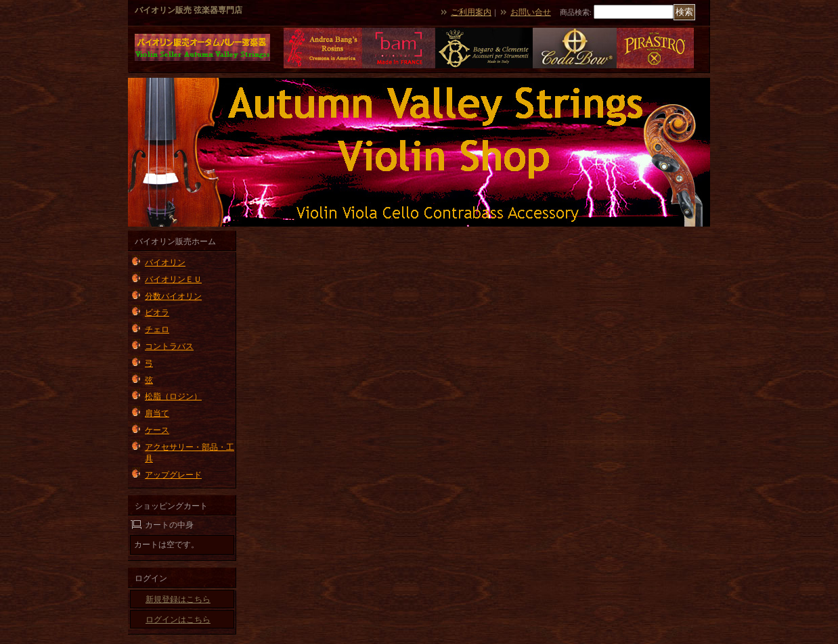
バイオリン (165, 262)
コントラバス (169, 346)
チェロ (157, 329)
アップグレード (173, 475)
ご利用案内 (471, 12)
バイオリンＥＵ (173, 279)
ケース (157, 430)
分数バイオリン (173, 296)
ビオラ (157, 313)
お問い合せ (531, 12)
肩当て (157, 413)
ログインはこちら (178, 620)
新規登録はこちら (178, 599)
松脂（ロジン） (173, 396)
